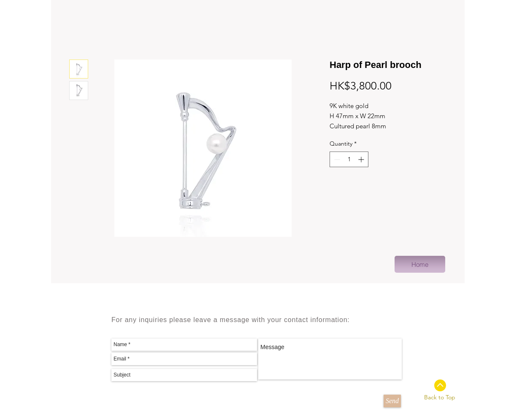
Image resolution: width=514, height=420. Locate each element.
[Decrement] (336, 159)
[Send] (392, 401)
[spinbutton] (349, 159)
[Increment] (362, 159)
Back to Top (440, 397)
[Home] (420, 264)
